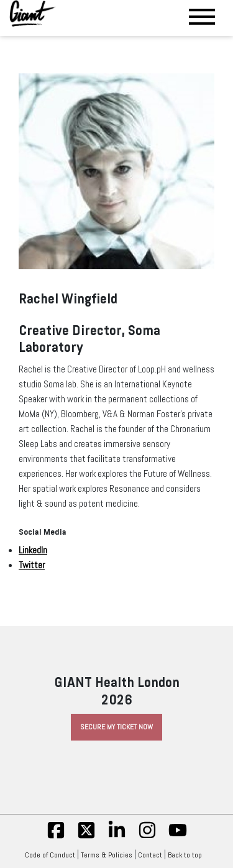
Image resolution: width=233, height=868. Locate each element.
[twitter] (86, 837)
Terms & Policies (107, 855)
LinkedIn (33, 550)
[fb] (56, 837)
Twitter (32, 565)
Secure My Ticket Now (116, 727)
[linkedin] (117, 837)
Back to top (188, 855)
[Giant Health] (33, 13)
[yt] (178, 837)
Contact (150, 855)
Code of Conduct (50, 855)
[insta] (147, 837)
